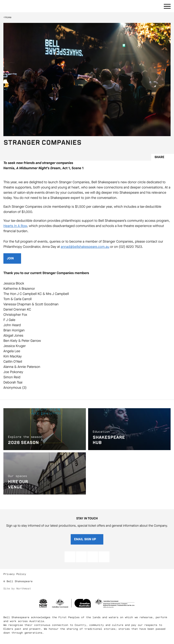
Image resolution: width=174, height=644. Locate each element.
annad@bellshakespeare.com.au (85, 247)
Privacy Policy (15, 574)
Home (8, 17)
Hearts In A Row (15, 226)
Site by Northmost (17, 589)
